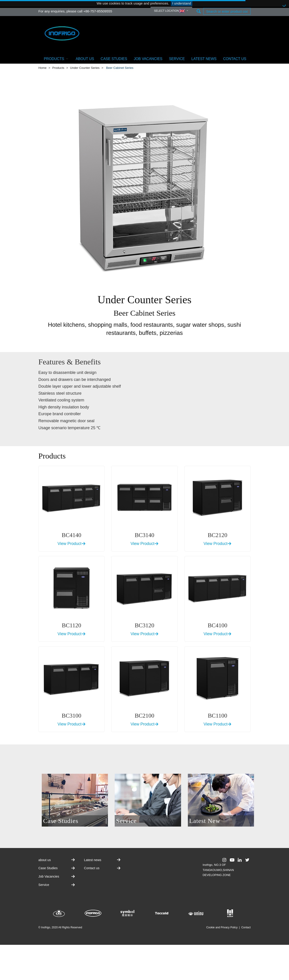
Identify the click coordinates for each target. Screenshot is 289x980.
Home (42, 68)
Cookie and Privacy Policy (222, 927)
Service (177, 59)
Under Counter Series (85, 68)
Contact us (235, 59)
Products (56, 58)
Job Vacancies (148, 59)
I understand (182, 3)
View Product (72, 544)
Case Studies (114, 59)
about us (85, 59)
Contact (246, 927)
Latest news (204, 59)
